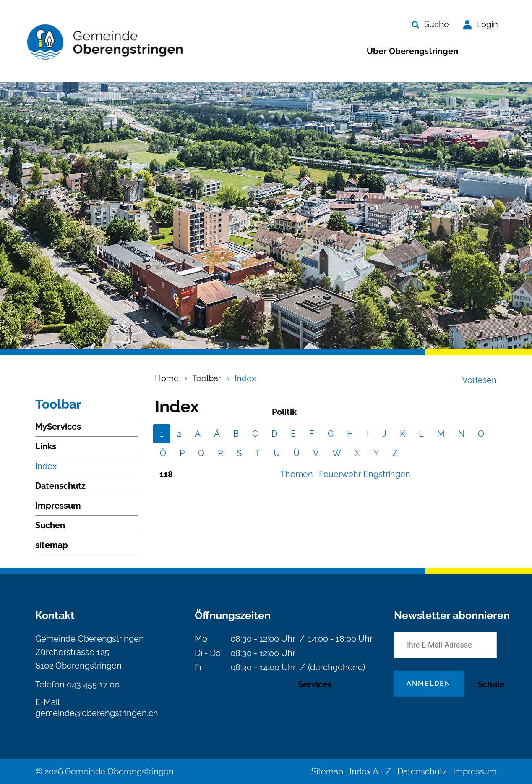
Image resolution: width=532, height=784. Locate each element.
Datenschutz (60, 486)
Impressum (58, 506)
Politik (284, 412)
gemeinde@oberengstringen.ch (97, 713)
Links (46, 446)
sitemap (52, 545)
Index (46, 469)
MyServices (58, 427)
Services (315, 684)
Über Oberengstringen (412, 51)
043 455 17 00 (93, 684)
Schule (491, 684)
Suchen (50, 525)
